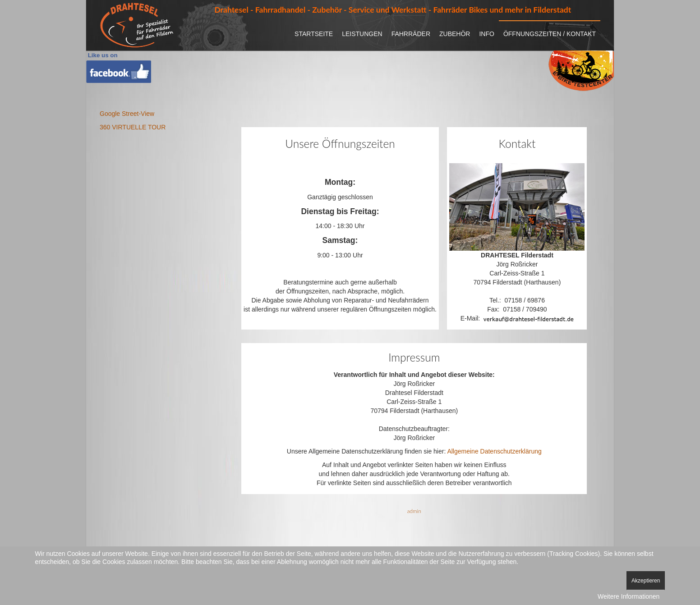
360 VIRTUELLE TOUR (133, 127)
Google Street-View (127, 114)
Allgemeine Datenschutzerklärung (494, 451)
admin (414, 511)
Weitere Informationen (629, 596)
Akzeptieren (646, 581)
